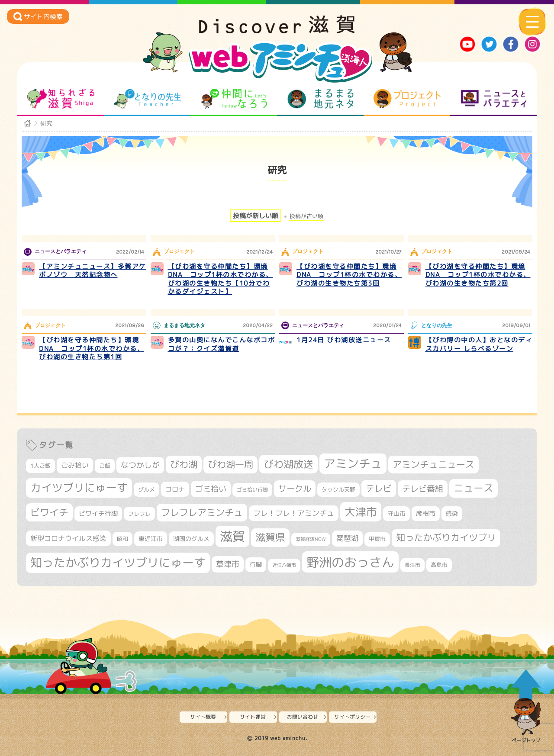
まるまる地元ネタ (320, 99)
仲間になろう (234, 99)
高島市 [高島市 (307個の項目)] (439, 565)
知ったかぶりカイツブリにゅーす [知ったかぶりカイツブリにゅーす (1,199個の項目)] (118, 563)
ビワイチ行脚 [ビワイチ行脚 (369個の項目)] (98, 513)
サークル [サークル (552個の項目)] (295, 489)
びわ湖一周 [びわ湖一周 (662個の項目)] (230, 465)
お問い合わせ (303, 717)
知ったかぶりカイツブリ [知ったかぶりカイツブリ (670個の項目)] (446, 538)
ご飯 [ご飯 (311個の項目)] (105, 466)
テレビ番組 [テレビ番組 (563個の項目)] (423, 489)
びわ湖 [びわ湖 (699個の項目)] (184, 464)
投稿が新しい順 (256, 216)
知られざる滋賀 (61, 99)
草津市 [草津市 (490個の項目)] (228, 564)
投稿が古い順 (306, 216)
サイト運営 (253, 717)
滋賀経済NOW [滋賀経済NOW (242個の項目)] (311, 539)
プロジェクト (407, 99)
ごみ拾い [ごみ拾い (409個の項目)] (75, 465)
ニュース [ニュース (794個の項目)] (473, 488)
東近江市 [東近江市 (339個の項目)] (151, 539)
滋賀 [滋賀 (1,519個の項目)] (232, 536)
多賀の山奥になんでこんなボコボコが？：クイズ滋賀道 (222, 344)
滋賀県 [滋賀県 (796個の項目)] (270, 537)
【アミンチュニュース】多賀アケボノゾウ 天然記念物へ (93, 271)
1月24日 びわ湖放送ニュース (344, 340)
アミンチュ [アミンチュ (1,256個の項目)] (353, 463)
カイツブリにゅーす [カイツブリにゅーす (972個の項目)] (79, 487)
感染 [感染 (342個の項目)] (452, 514)
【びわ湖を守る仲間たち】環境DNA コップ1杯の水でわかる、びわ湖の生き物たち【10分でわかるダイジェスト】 (221, 279)
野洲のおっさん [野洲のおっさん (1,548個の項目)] (350, 562)
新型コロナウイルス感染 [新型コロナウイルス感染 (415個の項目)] (68, 538)
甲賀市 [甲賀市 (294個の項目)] (377, 539)
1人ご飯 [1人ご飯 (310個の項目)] (40, 466)
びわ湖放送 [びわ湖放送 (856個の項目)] (288, 464)
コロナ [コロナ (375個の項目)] (175, 489)
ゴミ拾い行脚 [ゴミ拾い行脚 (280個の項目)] (252, 490)
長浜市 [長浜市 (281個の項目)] (412, 565)
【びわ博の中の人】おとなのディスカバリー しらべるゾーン (479, 344)
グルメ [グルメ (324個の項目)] (147, 489)
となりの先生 (147, 99)
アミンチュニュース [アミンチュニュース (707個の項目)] (433, 464)
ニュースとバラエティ (494, 99)
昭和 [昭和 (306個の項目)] (122, 539)
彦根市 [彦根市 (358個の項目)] (426, 513)
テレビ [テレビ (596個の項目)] (379, 488)
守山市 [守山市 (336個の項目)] (396, 513)
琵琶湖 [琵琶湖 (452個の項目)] (347, 538)
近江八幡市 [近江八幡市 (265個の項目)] (284, 565)
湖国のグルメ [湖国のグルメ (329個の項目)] (191, 539)
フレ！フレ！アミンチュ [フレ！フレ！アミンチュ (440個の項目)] (294, 513)
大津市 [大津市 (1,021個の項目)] (361, 512)
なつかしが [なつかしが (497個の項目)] (140, 465)
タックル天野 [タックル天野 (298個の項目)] (338, 489)
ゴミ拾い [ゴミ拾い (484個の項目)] (211, 489)
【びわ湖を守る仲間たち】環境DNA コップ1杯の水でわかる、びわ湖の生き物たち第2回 (478, 275)
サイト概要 (203, 717)
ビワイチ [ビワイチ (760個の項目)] (49, 512)
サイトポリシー (352, 717)
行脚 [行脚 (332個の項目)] (256, 565)
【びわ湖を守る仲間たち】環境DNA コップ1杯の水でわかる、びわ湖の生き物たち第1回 (92, 348)
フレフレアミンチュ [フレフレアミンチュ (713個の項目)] (202, 512)
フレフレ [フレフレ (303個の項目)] (139, 514)
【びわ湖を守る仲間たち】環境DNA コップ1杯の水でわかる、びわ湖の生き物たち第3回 (349, 275)
